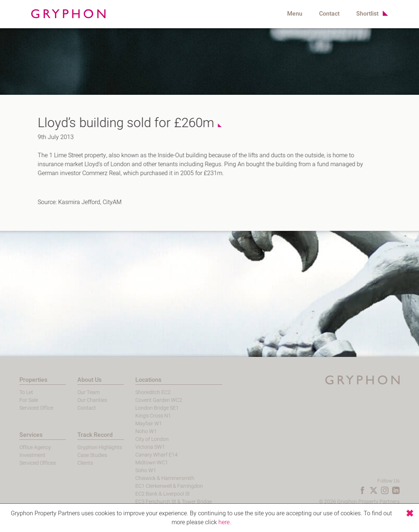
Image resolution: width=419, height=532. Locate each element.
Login (351, 510)
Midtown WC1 (136, 463)
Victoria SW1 (134, 447)
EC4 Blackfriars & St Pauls (149, 510)
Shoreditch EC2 (137, 392)
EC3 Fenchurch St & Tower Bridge (157, 502)
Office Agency (19, 447)
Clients (69, 463)
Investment (16, 455)
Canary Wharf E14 (140, 455)
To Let (10, 392)
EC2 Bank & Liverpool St (147, 494)
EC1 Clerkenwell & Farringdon (153, 486)
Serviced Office (20, 408)
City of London (136, 439)
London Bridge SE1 (141, 408)
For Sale (13, 400)
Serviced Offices (22, 463)
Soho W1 (130, 470)
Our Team (72, 392)
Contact (329, 14)
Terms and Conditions (390, 510)
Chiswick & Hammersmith (149, 478)
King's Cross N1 (137, 416)
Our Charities (76, 400)
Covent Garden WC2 (143, 400)
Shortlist (367, 14)
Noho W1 (130, 431)
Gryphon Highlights (83, 447)
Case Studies (76, 455)
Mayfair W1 (133, 424)
